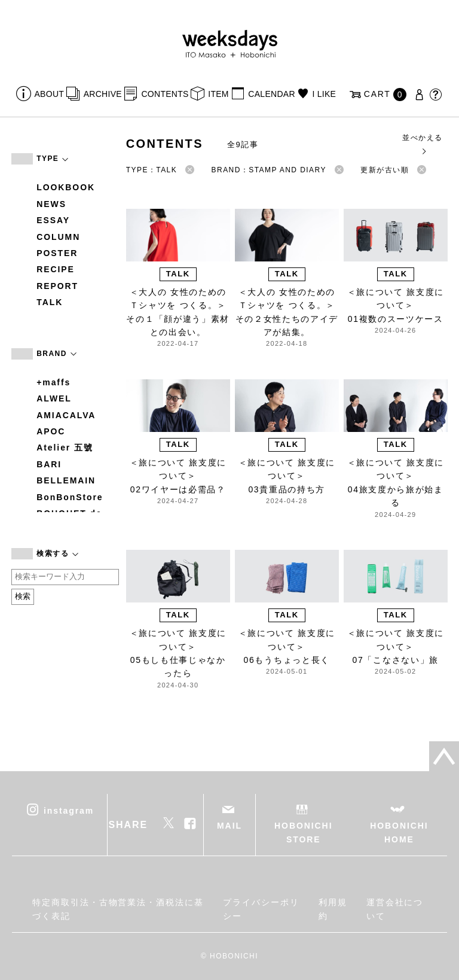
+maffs (53, 382)
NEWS (51, 204)
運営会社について (395, 909)
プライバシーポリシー (261, 909)
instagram (69, 811)
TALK (50, 302)
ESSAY (53, 220)
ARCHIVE (103, 94)
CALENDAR (271, 94)
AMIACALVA (66, 415)
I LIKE (324, 94)
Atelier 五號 (65, 448)
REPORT (57, 286)
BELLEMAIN (66, 480)
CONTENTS (165, 94)
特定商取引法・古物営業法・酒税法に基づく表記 (118, 909)
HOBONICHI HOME (399, 832)
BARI (49, 464)
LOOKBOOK (66, 187)
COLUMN (58, 237)
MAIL (229, 826)
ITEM (218, 94)
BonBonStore (70, 497)
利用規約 (333, 909)
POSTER (57, 253)
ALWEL (54, 398)
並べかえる (422, 144)
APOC (51, 431)
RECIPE (56, 269)
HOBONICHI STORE (303, 832)
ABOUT (50, 94)
